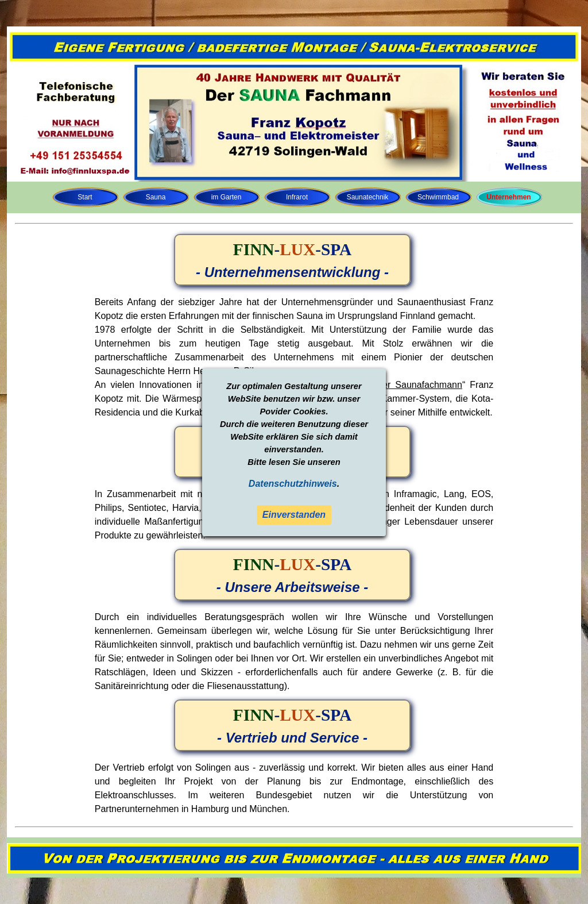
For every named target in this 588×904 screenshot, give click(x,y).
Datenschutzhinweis (293, 484)
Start (85, 197)
